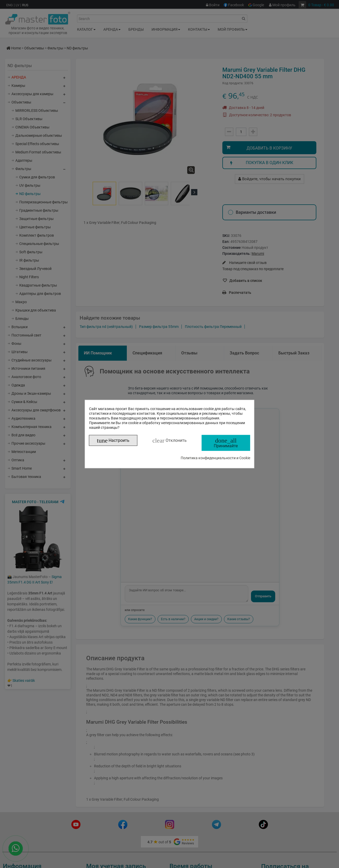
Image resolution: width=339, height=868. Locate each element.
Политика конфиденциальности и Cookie (215, 458)
